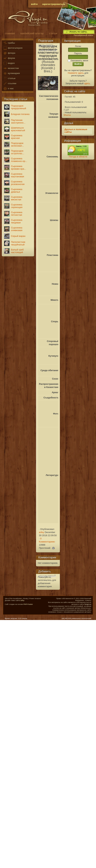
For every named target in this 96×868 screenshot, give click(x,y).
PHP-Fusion (28, 604)
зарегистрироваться (54, 4)
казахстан (11, 68)
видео (9, 63)
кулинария (11, 73)
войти (34, 4)
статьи (9, 79)
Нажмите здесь (76, 73)
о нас (8, 89)
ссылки (10, 84)
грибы (9, 43)
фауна (9, 58)
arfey (41, 532)
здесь (87, 83)
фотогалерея (13, 48)
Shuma (67, 115)
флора (9, 53)
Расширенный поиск (83, 35)
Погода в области (78, 157)
